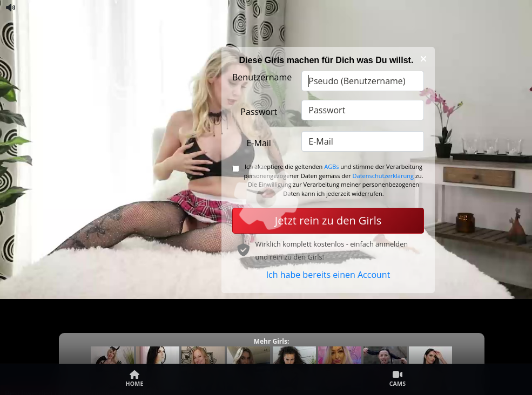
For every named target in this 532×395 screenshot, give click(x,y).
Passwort (259, 112)
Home (134, 379)
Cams (398, 379)
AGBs (331, 166)
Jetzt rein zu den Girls (328, 220)
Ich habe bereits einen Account (328, 275)
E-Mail (258, 143)
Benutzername (262, 77)
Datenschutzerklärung (383, 176)
